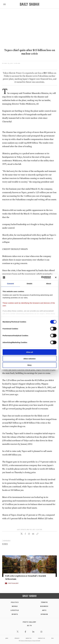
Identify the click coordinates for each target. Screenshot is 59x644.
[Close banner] (56, 277)
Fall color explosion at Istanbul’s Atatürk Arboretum (26, 577)
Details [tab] (30, 284)
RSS (52, 638)
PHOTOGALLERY (13, 583)
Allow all (29, 352)
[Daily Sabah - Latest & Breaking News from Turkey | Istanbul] (29, 4)
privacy (17, 638)
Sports (15, 614)
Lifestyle (15, 610)
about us (29, 638)
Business (44, 606)
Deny (29, 365)
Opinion (44, 614)
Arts (44, 610)
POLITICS (15, 602)
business (5, 544)
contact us (41, 638)
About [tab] (49, 284)
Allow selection (29, 359)
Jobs (7, 638)
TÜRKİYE (44, 602)
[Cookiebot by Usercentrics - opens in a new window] (41, 277)
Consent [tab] (10, 284)
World (15, 606)
